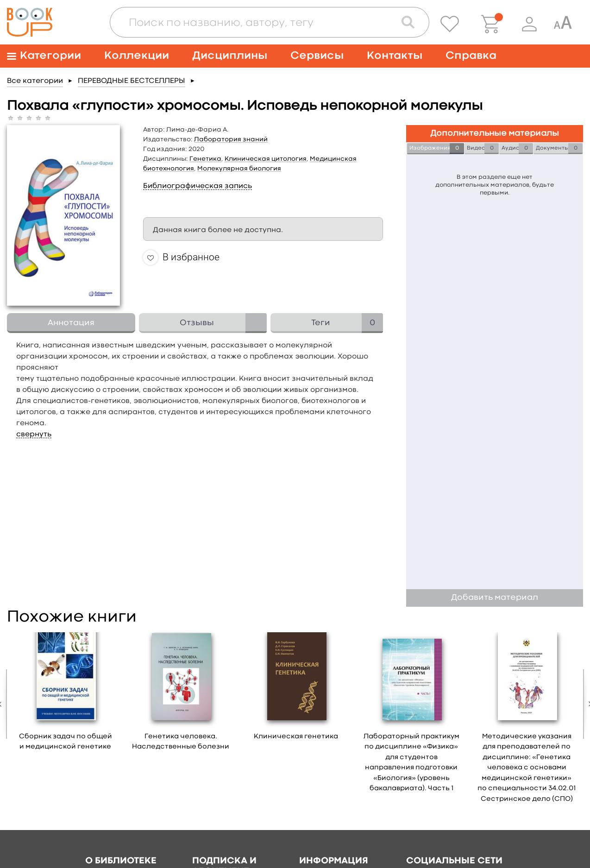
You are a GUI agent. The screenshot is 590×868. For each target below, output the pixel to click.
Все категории (35, 81)
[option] (66, 695)
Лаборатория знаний (231, 139)
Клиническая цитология (266, 159)
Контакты (395, 56)
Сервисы (317, 56)
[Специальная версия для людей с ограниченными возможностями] (563, 24)
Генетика (205, 159)
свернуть (34, 434)
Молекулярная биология (239, 169)
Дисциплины (230, 56)
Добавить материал (495, 598)
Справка (471, 56)
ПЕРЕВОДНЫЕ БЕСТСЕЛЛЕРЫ (132, 81)
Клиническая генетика (296, 737)
